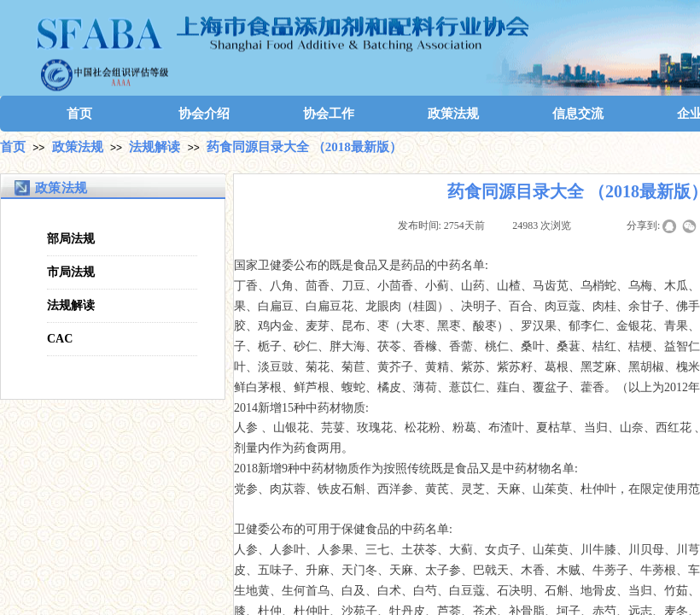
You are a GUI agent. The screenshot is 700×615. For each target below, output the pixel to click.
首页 (79, 114)
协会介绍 (204, 114)
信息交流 (578, 114)
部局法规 (71, 239)
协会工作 (329, 114)
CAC (60, 339)
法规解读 (155, 147)
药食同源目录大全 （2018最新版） (304, 147)
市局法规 (71, 272)
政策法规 (453, 114)
